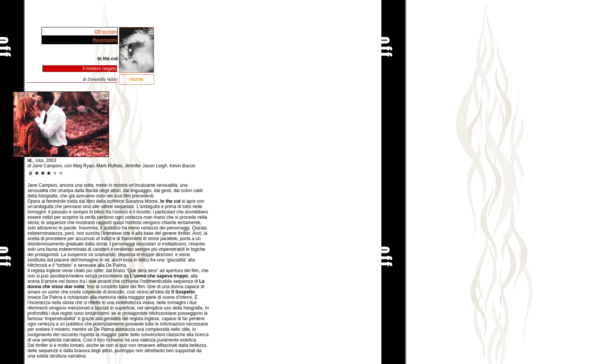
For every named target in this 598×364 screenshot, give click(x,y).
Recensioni (105, 40)
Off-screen (106, 32)
